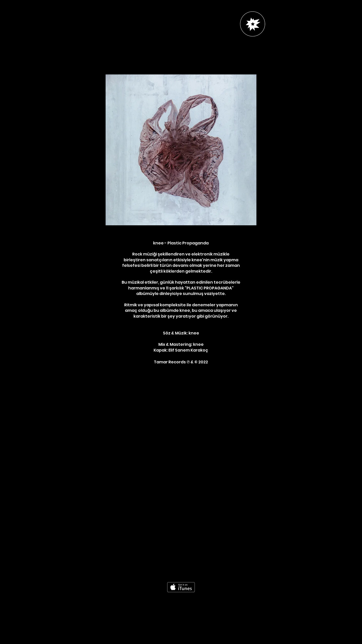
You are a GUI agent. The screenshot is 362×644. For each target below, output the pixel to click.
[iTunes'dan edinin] (181, 587)
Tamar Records (170, 362)
